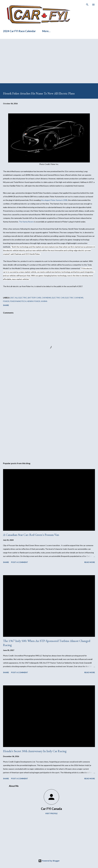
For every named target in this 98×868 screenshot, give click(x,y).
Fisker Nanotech (18, 301)
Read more (90, 562)
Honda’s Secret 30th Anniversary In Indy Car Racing (35, 751)
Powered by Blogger (49, 861)
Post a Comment (20, 562)
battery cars (34, 298)
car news (46, 298)
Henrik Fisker (34, 301)
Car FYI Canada (51, 809)
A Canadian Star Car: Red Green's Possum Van (31, 535)
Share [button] (6, 305)
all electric (21, 298)
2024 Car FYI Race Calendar (19, 31)
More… (46, 31)
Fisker (6, 301)
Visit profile (51, 813)
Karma (44, 301)
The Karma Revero (26, 222)
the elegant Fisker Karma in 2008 (54, 200)
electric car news (74, 298)
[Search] (87, 5)
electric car (58, 298)
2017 (12, 298)
